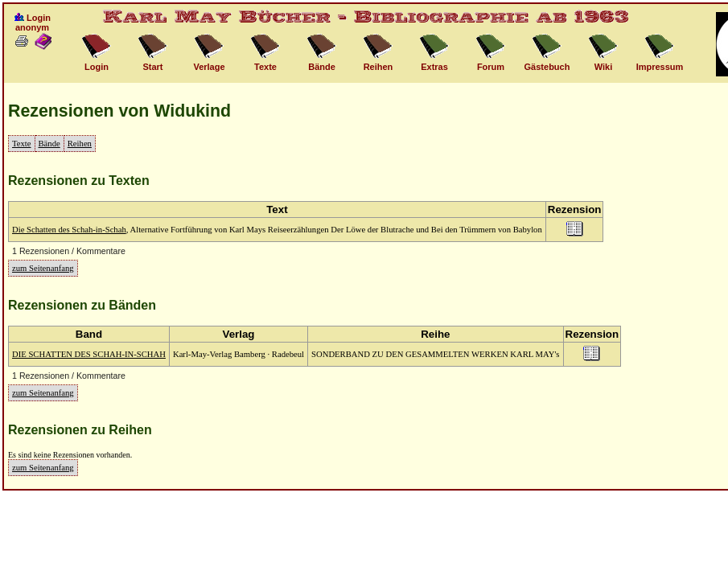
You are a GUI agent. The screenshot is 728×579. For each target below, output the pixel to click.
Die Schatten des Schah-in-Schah (69, 230)
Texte (22, 144)
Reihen (80, 144)
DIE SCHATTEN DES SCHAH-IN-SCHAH (89, 354)
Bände (49, 144)
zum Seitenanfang (43, 268)
